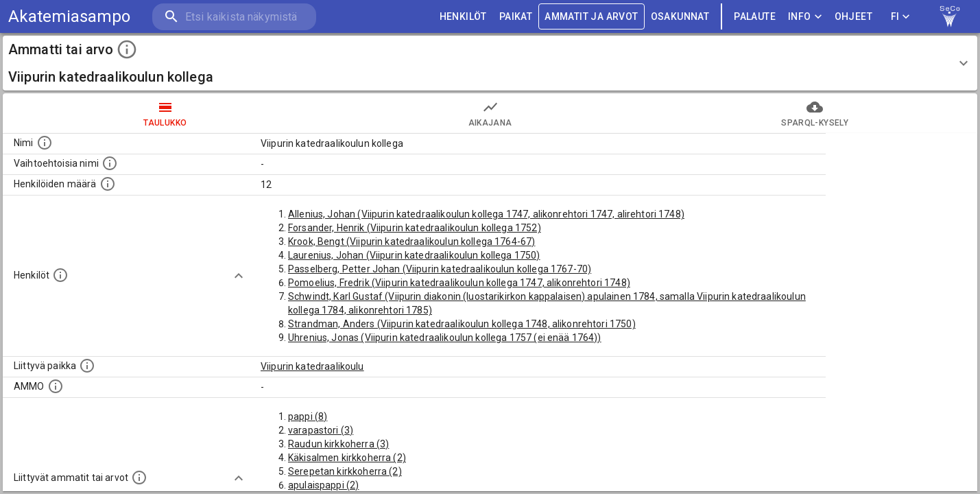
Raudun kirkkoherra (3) (338, 444)
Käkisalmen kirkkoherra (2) (347, 458)
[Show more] (239, 276)
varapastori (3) (321, 430)
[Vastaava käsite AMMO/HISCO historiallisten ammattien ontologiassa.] (56, 386)
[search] (233, 17)
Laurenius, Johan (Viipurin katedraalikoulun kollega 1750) (414, 255)
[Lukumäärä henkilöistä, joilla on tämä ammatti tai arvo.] (108, 184)
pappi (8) (308, 416)
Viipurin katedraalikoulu (312, 366)
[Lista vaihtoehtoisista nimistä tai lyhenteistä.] (110, 163)
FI (900, 17)
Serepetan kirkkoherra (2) (345, 471)
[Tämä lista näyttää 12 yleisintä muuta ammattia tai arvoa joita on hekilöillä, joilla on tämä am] (139, 478)
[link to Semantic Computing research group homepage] (950, 16)
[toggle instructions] (127, 49)
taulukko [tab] (165, 113)
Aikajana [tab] (490, 113)
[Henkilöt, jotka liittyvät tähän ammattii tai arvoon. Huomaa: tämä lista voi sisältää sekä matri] (60, 275)
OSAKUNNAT (680, 17)
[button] (490, 63)
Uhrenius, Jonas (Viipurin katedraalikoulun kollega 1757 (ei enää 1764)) (445, 338)
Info (805, 17)
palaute (755, 17)
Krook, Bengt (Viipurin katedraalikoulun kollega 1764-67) (411, 242)
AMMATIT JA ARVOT (591, 17)
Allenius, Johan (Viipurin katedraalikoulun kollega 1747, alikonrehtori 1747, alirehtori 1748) (486, 214)
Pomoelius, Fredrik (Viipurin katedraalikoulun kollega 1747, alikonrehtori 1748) (459, 283)
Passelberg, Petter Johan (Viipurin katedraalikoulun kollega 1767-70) (440, 269)
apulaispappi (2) (323, 485)
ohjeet (853, 17)
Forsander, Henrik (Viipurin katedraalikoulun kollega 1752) (415, 228)
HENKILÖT (463, 17)
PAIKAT (516, 17)
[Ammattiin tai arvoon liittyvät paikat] (87, 366)
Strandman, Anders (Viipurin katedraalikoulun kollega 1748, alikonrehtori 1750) (462, 324)
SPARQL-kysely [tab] (815, 113)
